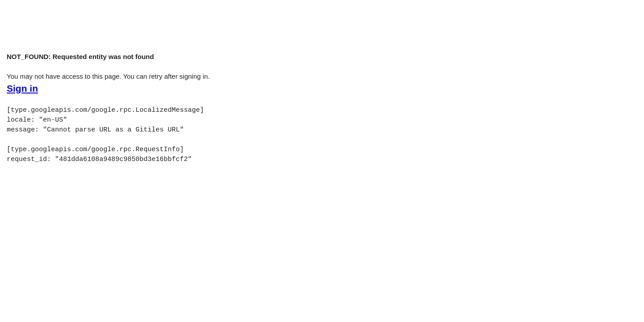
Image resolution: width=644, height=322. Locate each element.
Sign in (22, 89)
